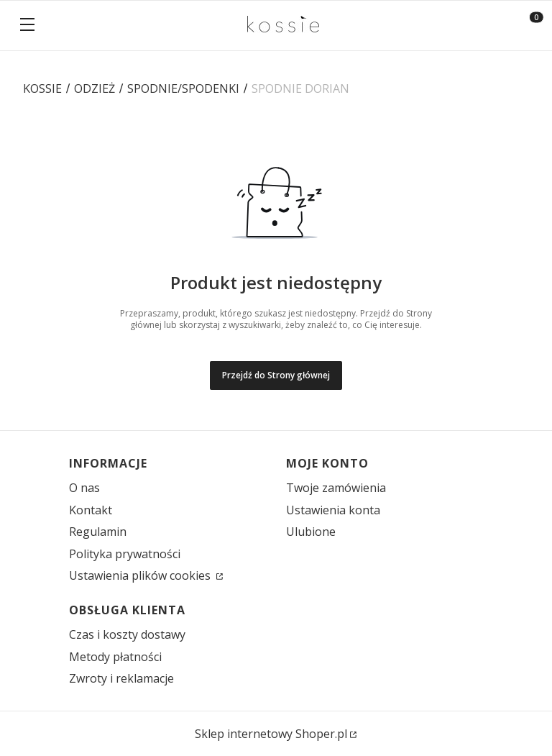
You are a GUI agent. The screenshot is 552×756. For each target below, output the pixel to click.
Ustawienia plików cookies (141, 575)
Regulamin (98, 532)
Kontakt (91, 510)
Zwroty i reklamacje (121, 678)
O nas (84, 488)
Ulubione (311, 532)
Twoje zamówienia (336, 488)
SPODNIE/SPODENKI (183, 88)
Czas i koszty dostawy (127, 634)
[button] (27, 26)
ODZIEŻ (95, 88)
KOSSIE (42, 88)
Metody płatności (115, 657)
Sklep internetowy (271, 734)
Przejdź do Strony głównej (276, 375)
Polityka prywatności (125, 554)
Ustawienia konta (333, 510)
